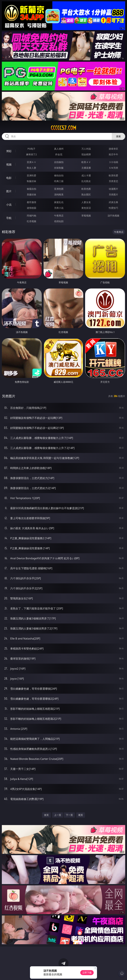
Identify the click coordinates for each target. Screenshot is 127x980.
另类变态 (113, 181)
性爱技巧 (113, 208)
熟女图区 (86, 194)
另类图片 (113, 194)
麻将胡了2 (31, 154)
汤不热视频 (113, 216)
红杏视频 (31, 221)
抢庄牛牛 (113, 154)
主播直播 (86, 168)
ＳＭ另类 (113, 168)
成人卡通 (86, 175)
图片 (9, 191)
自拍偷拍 (59, 162)
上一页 (58, 815)
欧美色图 (86, 189)
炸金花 (59, 154)
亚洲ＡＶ (31, 162)
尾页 (81, 815)
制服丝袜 (31, 181)
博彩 (9, 151)
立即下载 (87, 973)
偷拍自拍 (59, 175)
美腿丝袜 (31, 194)
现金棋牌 (86, 154)
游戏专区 (113, 149)
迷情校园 (31, 208)
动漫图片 (113, 189)
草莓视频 (86, 216)
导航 (9, 218)
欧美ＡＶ (86, 162)
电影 (9, 178)
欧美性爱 (113, 175)
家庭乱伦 (59, 202)
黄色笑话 (86, 208)
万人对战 (86, 149)
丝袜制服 (59, 168)
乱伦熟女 (86, 181)
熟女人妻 (31, 168)
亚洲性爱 (31, 175)
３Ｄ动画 (113, 162)
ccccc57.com (63, 128)
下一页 (69, 815)
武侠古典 (113, 202)
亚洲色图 (59, 189)
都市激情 (31, 202)
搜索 (118, 136)
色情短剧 (59, 221)
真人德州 (59, 149)
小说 (9, 205)
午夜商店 (59, 216)
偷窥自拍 (31, 189)
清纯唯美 (59, 194)
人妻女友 (86, 202)
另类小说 (59, 208)
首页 (46, 815)
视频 (9, 164)
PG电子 (31, 149)
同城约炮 (31, 216)
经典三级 (59, 181)
